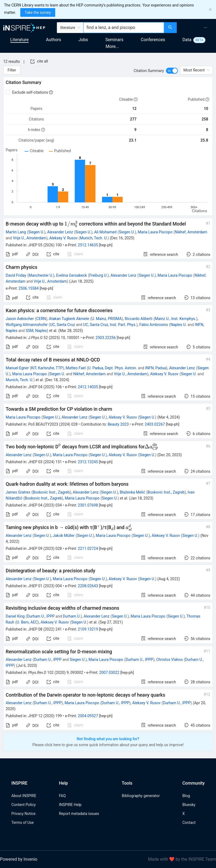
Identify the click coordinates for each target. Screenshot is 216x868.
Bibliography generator (141, 796)
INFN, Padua (156, 368)
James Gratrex (18, 492)
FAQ (62, 796)
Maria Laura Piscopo (155, 232)
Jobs (83, 40)
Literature (19, 40)
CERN (41, 319)
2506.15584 (29, 288)
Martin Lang (16, 232)
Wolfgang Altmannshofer (27, 325)
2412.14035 (88, 387)
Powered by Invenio (19, 859)
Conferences (153, 40)
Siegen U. (36, 232)
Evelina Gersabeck (71, 275)
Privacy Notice (23, 814)
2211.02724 (88, 549)
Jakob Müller (64, 536)
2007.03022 (109, 673)
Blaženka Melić (133, 492)
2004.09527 (88, 716)
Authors (54, 40)
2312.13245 (88, 462)
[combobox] (124, 28)
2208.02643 (88, 586)
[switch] (172, 71)
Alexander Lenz (60, 232)
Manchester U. (41, 275)
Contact (189, 823)
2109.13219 (88, 629)
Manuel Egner (17, 368)
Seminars (114, 40)
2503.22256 (106, 338)
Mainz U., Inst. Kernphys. (176, 319)
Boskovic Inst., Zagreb (51, 492)
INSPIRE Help (70, 805)
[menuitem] (205, 28)
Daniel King (15, 616)
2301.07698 (88, 505)
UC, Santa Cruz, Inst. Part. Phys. (110, 325)
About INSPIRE (24, 796)
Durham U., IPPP (41, 616)
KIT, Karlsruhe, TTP (47, 368)
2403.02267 (155, 424)
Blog (186, 796)
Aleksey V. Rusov (63, 238)
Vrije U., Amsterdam (30, 238)
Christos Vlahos (169, 660)
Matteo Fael (76, 368)
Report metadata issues (79, 814)
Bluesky (189, 805)
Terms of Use (23, 823)
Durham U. (72, 616)
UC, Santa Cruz (63, 325)
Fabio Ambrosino (154, 325)
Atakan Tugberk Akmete (69, 319)
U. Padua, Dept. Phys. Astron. (112, 368)
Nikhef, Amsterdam (191, 232)
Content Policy (24, 805)
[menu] (197, 28)
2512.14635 (88, 245)
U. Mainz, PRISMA (107, 319)
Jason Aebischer (20, 319)
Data (187, 40)
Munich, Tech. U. (94, 238)
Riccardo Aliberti (139, 319)
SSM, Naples (36, 331)
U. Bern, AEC (27, 622)
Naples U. (179, 325)
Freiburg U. (98, 275)
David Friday (16, 275)
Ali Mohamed (105, 232)
